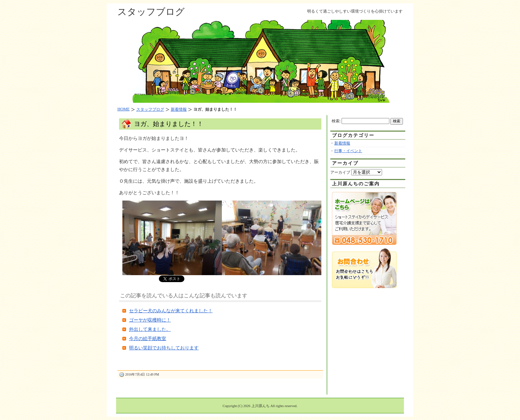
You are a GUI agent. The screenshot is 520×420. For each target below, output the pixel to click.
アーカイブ (340, 172)
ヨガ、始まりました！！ (169, 124)
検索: (336, 121)
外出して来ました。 (150, 329)
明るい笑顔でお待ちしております (164, 348)
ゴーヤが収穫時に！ (150, 320)
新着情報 (342, 143)
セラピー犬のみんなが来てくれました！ (171, 311)
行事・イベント (348, 151)
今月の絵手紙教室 (148, 339)
